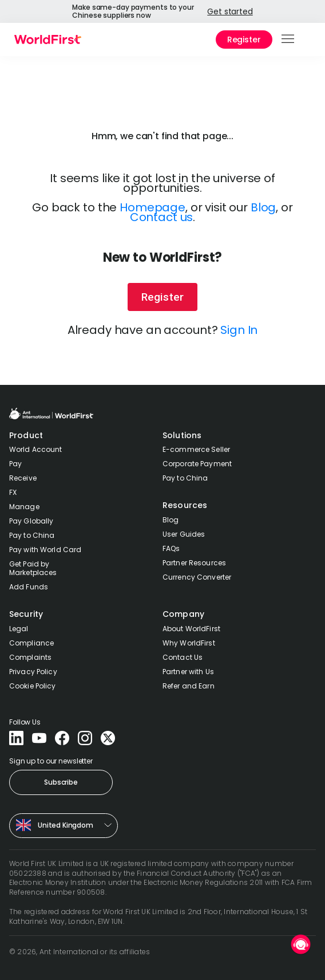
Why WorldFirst (189, 643)
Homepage (152, 207)
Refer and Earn (189, 686)
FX (13, 492)
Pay (15, 464)
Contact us (162, 217)
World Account (36, 449)
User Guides (184, 534)
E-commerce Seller (196, 449)
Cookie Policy (33, 686)
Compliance (31, 643)
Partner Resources (194, 563)
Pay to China (32, 535)
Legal (19, 629)
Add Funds (29, 587)
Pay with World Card (45, 550)
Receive (23, 478)
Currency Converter (197, 577)
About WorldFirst (191, 629)
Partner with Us (188, 672)
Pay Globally (31, 521)
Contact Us (183, 657)
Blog (263, 207)
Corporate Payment (197, 464)
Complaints (30, 657)
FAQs (171, 548)
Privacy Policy (33, 672)
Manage (24, 507)
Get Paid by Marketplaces (33, 568)
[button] (289, 40)
